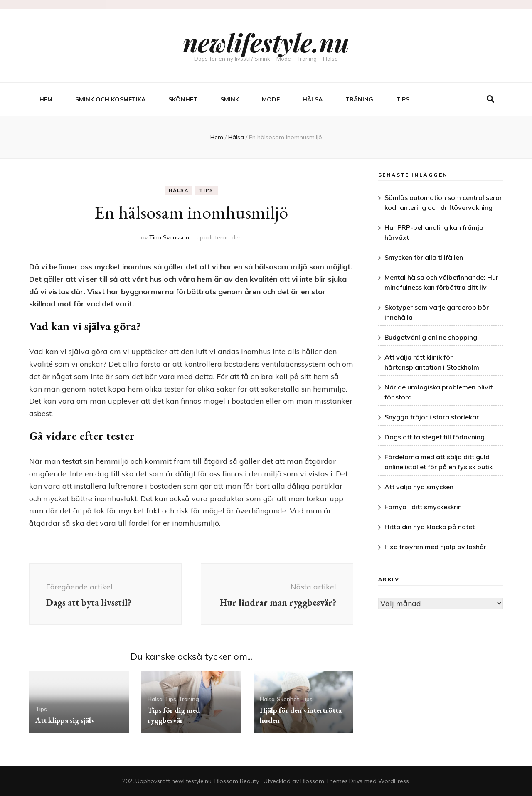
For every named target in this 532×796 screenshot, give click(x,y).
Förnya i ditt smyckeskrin (423, 507)
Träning (359, 99)
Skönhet (183, 99)
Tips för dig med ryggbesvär (174, 715)
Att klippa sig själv (65, 720)
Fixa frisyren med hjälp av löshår (435, 547)
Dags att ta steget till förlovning (435, 437)
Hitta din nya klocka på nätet (430, 527)
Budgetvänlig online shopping (431, 337)
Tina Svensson (169, 237)
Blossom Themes (324, 781)
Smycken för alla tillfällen (424, 257)
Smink (230, 99)
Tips (403, 99)
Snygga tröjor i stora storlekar (432, 417)
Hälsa (313, 99)
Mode (271, 99)
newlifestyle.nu (266, 42)
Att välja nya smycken (419, 487)
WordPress (394, 781)
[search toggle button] (490, 99)
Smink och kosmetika (110, 99)
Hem (46, 99)
